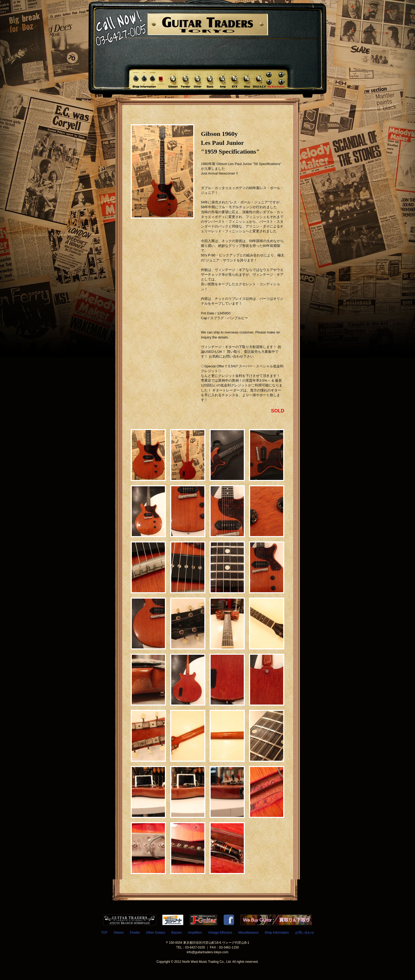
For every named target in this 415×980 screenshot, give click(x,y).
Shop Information (277, 933)
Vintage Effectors (220, 933)
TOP (104, 933)
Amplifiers (195, 933)
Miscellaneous (248, 933)
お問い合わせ (305, 933)
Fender (135, 933)
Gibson (119, 933)
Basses (176, 933)
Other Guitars (156, 933)
